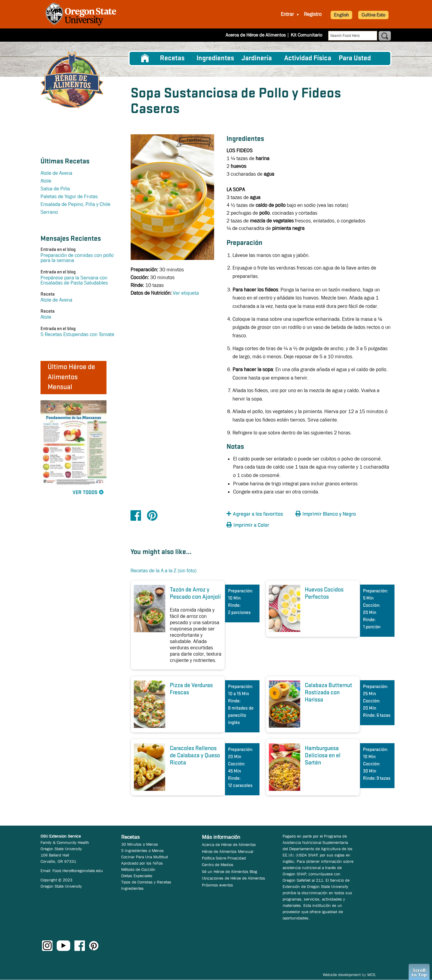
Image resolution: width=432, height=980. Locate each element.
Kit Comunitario (306, 35)
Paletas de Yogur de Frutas (69, 197)
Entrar (287, 14)
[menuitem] (145, 58)
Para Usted (355, 58)
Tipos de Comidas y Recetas (146, 882)
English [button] (341, 15)
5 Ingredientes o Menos (142, 850)
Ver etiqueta (186, 293)
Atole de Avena (56, 173)
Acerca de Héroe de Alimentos (256, 35)
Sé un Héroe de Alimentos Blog (229, 871)
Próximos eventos (217, 885)
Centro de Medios (218, 865)
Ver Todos (85, 493)
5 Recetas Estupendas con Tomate (77, 334)
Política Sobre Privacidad (224, 858)
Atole (46, 181)
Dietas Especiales (137, 876)
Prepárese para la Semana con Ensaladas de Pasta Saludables (74, 280)
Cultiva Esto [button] (373, 15)
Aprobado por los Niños (142, 863)
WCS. (372, 975)
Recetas (172, 58)
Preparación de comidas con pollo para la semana (77, 258)
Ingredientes (215, 58)
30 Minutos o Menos (140, 844)
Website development (342, 975)
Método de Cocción (138, 869)
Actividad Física (308, 58)
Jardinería (257, 58)
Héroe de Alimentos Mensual (228, 851)
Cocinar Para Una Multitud (145, 857)
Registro (313, 14)
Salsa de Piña (55, 189)
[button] (259, 514)
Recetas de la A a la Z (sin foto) (163, 571)
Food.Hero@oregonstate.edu (78, 871)
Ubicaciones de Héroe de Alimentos (234, 878)
